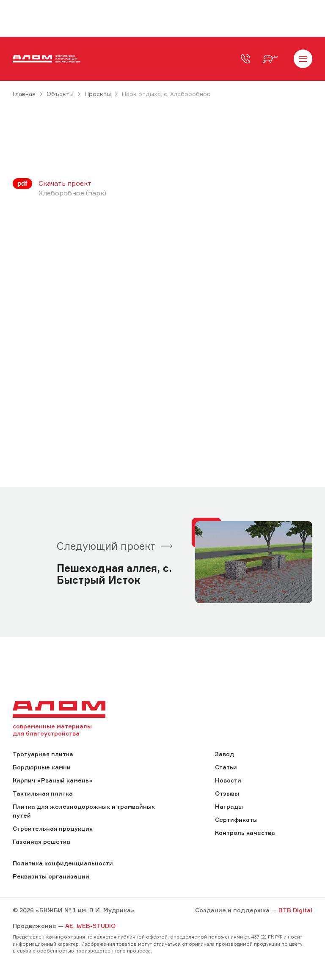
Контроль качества (245, 833)
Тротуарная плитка (43, 754)
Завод (224, 754)
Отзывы (227, 793)
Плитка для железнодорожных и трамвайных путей (84, 811)
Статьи (226, 767)
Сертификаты (236, 819)
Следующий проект (106, 546)
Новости (228, 780)
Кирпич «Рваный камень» (52, 780)
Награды (229, 806)
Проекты (98, 94)
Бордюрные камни (42, 767)
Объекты (60, 94)
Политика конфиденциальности (63, 863)
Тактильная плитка (43, 793)
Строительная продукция (53, 828)
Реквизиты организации (51, 876)
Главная (24, 94)
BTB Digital (295, 910)
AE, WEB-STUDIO (90, 926)
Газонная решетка (41, 841)
